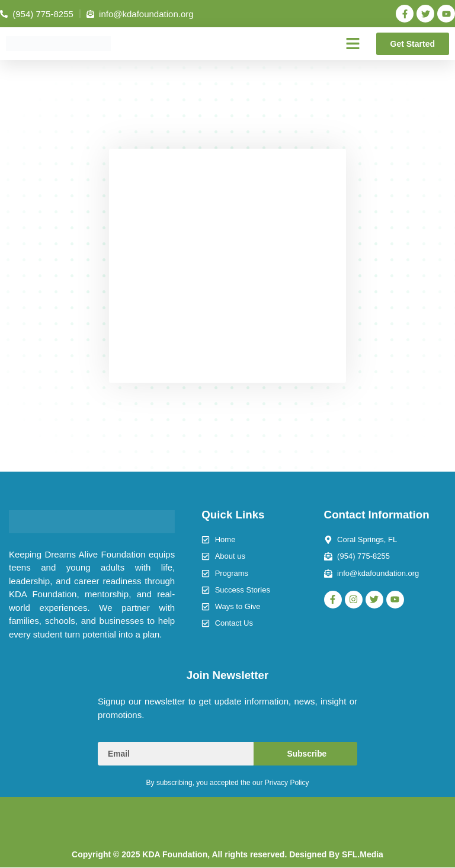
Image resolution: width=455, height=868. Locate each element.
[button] (353, 44)
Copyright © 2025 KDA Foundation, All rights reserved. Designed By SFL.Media (227, 855)
